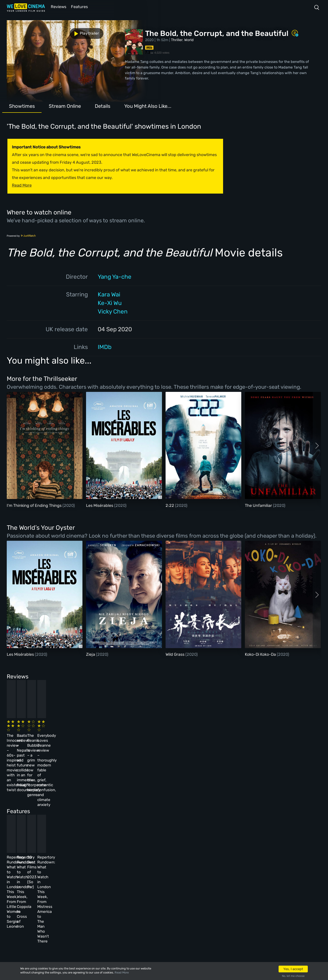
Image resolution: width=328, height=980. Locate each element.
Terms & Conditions (128, 896)
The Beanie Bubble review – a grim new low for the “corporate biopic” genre (185, 736)
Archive (117, 884)
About (116, 872)
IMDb (105, 347)
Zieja (91, 654)
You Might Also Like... (148, 106)
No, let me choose (293, 976)
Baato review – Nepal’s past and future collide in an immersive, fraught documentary (109, 736)
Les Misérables (100, 505)
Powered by (21, 235)
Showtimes (22, 106)
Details (103, 106)
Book (50, 884)
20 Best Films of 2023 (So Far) (181, 811)
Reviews (58, 6)
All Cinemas (86, 872)
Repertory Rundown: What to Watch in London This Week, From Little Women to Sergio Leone (38, 816)
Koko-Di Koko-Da (261, 654)
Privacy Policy (124, 909)
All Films (53, 896)
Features (80, 6)
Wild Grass (175, 654)
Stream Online (65, 106)
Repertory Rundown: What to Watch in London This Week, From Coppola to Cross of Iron (112, 816)
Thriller (177, 39)
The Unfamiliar (259, 505)
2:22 (170, 505)
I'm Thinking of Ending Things (35, 505)
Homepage (54, 872)
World (189, 39)
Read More (122, 972)
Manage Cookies (125, 921)
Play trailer (27, 31)
